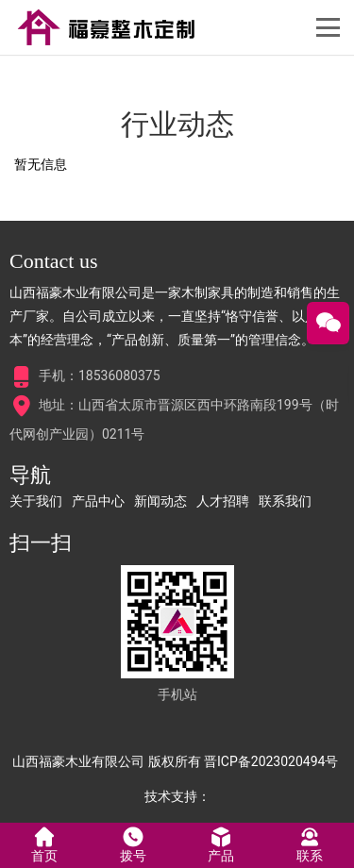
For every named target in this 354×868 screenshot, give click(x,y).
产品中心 (98, 501)
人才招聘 (223, 501)
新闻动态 (160, 501)
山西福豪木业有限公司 (78, 761)
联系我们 (285, 501)
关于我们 (36, 501)
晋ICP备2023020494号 (271, 761)
